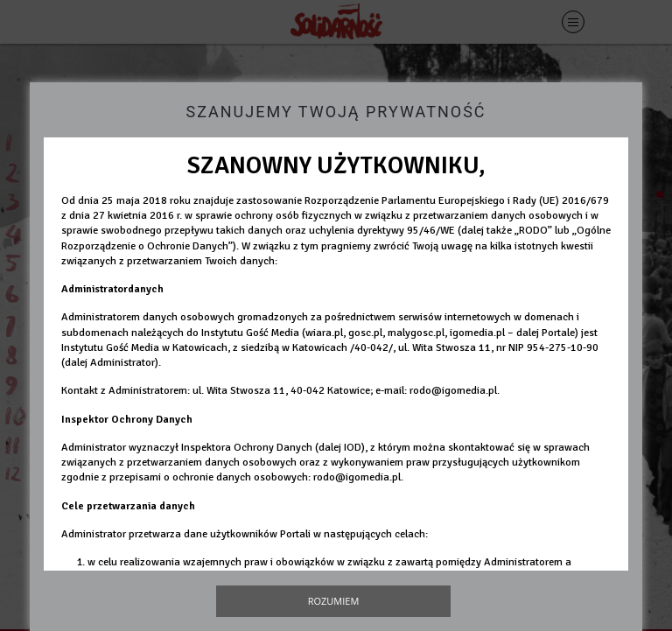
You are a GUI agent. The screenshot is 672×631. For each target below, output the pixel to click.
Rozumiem (334, 601)
